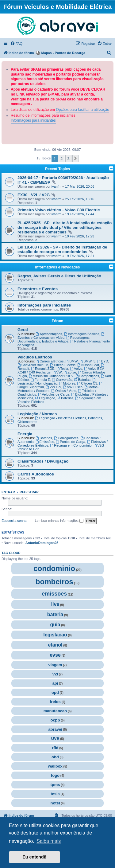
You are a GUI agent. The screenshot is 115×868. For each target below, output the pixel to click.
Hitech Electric (63, 365)
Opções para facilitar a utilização (82, 110)
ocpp (55, 720)
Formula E (40, 380)
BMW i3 (87, 361)
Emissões (45, 442)
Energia (25, 434)
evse (55, 655)
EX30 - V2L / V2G (34, 195)
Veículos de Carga (54, 394)
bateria (55, 614)
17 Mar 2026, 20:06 (80, 186)
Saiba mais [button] (49, 841)
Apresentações (49, 334)
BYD (103, 361)
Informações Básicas (82, 334)
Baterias (82, 380)
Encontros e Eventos (38, 289)
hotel (55, 803)
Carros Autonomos (36, 474)
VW (57, 372)
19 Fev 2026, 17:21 (80, 256)
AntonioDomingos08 (42, 543)
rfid (55, 748)
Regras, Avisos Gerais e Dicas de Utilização (59, 276)
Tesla (62, 369)
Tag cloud (11, 553)
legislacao (55, 635)
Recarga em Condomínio (71, 445)
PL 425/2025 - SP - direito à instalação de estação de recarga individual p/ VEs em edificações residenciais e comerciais (65, 227)
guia (55, 625)
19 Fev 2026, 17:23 (80, 236)
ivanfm (56, 186)
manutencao (55, 711)
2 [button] (61, 158)
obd (55, 757)
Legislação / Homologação (57, 382)
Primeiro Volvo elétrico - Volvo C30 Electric (59, 210)
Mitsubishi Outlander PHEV (51, 376)
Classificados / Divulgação (43, 461)
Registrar (29, 492)
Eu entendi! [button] (34, 857)
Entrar (8, 492)
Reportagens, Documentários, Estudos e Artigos (54, 339)
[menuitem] (16, 44)
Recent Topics (57, 169)
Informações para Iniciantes (44, 305)
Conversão (62, 380)
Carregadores (66, 438)
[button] (75, 158)
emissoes (54, 594)
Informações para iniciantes (33, 120)
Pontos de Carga (70, 442)
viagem (55, 665)
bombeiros (54, 582)
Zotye (70, 372)
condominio (54, 568)
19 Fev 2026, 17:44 (80, 214)
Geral (23, 330)
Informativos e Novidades (57, 267)
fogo (55, 775)
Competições (87, 376)
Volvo (76, 369)
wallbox (55, 766)
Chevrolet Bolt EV (33, 365)
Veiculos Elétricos (35, 357)
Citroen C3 (87, 383)
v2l (55, 674)
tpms (55, 785)
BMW (72, 361)
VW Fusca (73, 387)
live (55, 604)
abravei (55, 729)
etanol (55, 645)
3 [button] (68, 158)
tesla (55, 794)
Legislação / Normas (37, 414)
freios (55, 702)
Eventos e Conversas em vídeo (61, 336)
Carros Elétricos (50, 361)
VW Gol (54, 387)
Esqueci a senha (14, 521)
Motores (67, 383)
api (55, 683)
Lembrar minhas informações (59, 521)
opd (55, 692)
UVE (55, 739)
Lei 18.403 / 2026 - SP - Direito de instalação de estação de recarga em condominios (62, 249)
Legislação (45, 398)
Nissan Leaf (88, 365)
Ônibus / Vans (64, 391)
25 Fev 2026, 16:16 (80, 199)
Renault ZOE (43, 369)
